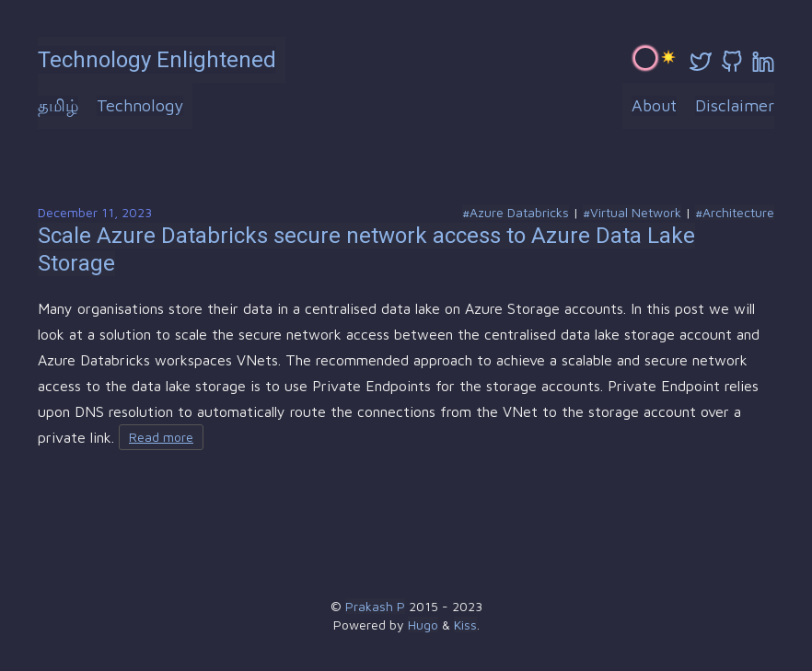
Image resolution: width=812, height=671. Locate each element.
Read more (161, 437)
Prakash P (375, 606)
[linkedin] (763, 62)
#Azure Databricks (516, 212)
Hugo (423, 625)
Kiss (465, 625)
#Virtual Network (632, 212)
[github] (732, 62)
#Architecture (735, 212)
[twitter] (701, 62)
